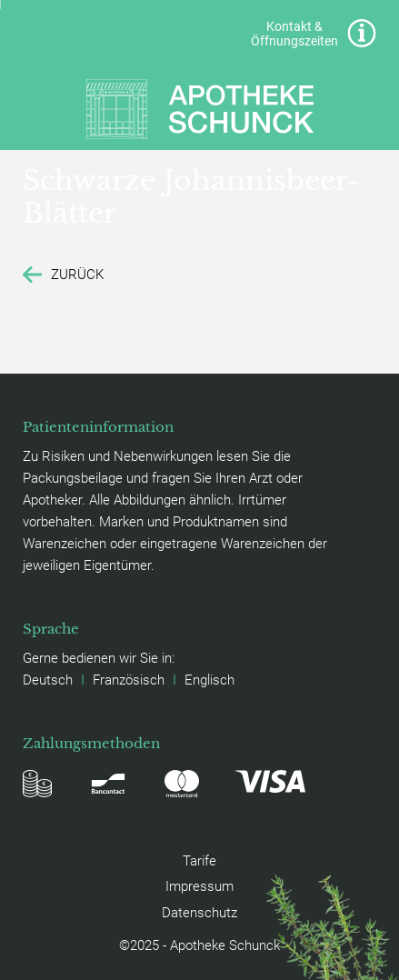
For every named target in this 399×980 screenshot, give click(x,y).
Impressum (199, 885)
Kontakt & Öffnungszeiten (313, 33)
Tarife (199, 860)
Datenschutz (199, 912)
